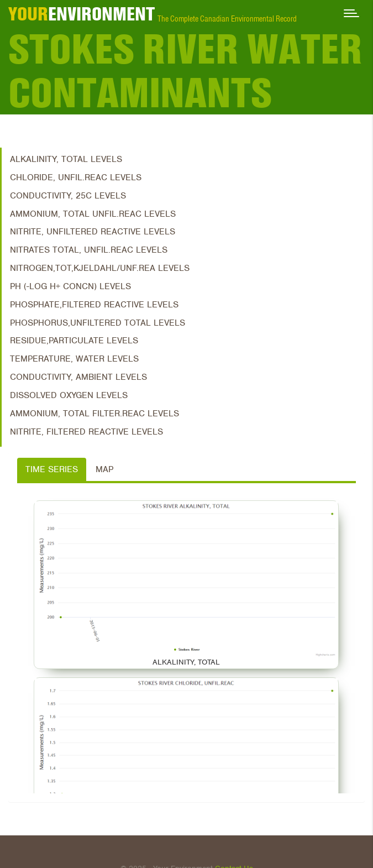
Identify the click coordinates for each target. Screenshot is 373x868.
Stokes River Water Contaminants (185, 71)
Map (104, 469)
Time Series (52, 469)
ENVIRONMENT (82, 14)
